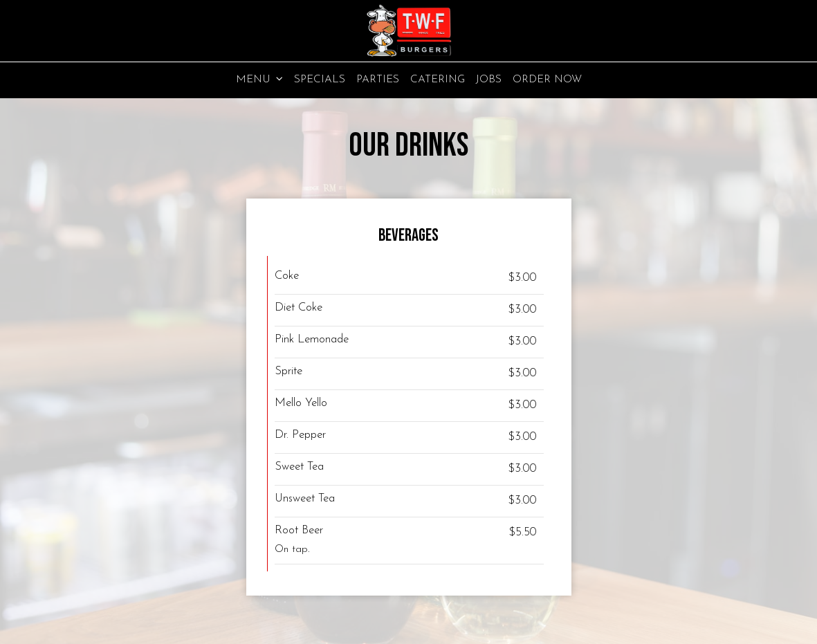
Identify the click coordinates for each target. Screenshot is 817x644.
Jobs (489, 80)
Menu (259, 79)
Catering (438, 80)
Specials (320, 80)
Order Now (547, 80)
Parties (378, 80)
